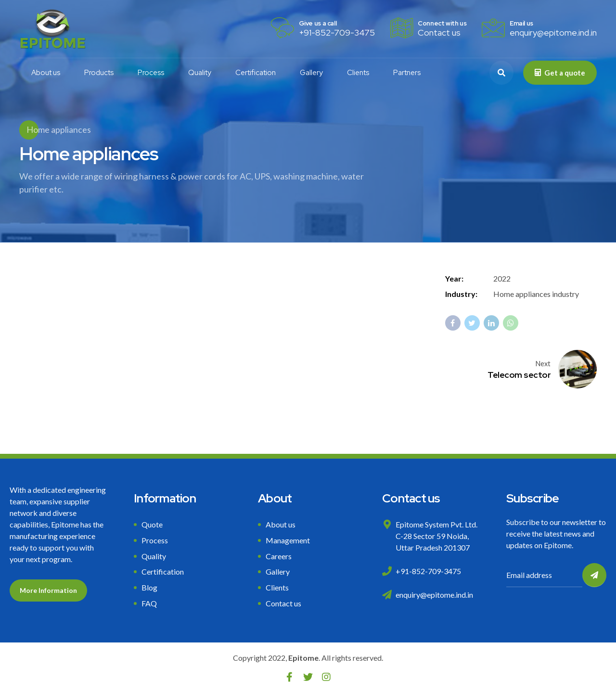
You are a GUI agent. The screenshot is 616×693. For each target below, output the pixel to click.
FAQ (149, 603)
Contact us (283, 603)
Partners (407, 73)
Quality (200, 73)
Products (99, 73)
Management (288, 540)
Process (151, 73)
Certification (256, 73)
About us (46, 73)
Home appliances (59, 129)
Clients (358, 73)
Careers (279, 556)
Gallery (311, 73)
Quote (152, 524)
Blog (149, 587)
